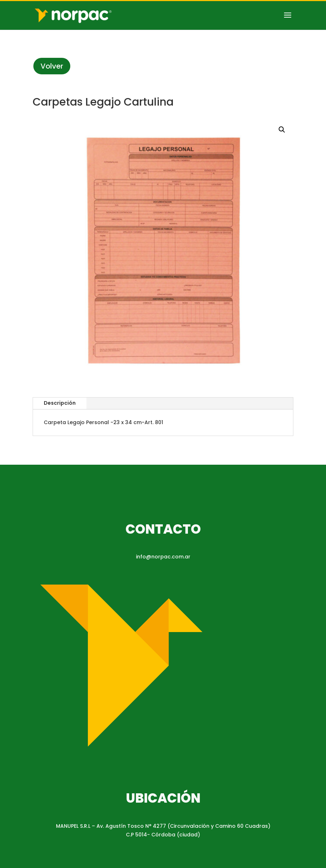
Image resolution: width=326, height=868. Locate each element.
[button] (282, 130)
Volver (52, 66)
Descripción (60, 403)
